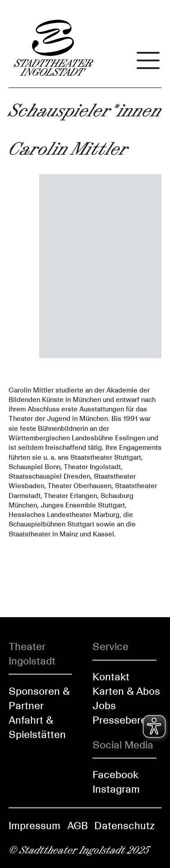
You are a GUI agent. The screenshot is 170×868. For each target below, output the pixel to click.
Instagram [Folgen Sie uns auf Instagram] (116, 789)
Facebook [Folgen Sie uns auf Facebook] (115, 775)
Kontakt (111, 677)
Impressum (34, 826)
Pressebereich (126, 720)
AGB (78, 826)
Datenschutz (124, 826)
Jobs (104, 706)
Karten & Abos (126, 691)
